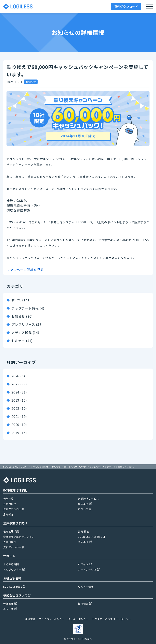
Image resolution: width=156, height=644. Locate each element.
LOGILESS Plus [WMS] (92, 537)
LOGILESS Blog (14, 586)
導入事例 (85, 504)
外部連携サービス (88, 498)
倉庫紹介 (8, 514)
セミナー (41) (22, 341)
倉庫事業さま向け (15, 523)
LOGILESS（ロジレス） (15, 467)
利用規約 (30, 619)
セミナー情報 (86, 586)
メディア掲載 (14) (25, 332)
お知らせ (56, 467)
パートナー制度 (89, 569)
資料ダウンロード (126, 6)
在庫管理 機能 (11, 531)
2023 (15, 400)
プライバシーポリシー (52, 619)
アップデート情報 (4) (28, 308)
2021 (15, 416)
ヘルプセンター (14, 569)
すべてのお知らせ (40, 467)
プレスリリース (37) (27, 324)
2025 (15, 384)
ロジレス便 (84, 509)
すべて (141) (21, 300)
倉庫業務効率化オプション (19, 537)
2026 (15, 376)
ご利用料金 (10, 504)
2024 (15, 392)
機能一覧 (8, 498)
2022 (15, 408)
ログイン (85, 564)
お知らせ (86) (22, 316)
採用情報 (85, 604)
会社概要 (10, 604)
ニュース (10, 609)
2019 (15, 433)
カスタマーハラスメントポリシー (112, 619)
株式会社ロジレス (17, 595)
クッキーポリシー (78, 619)
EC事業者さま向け (16, 490)
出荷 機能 (84, 531)
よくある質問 (11, 564)
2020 (15, 425)
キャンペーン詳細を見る (25, 270)
